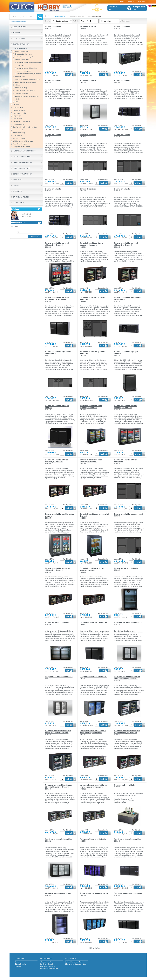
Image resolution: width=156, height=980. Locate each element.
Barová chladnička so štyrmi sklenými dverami (92, 569)
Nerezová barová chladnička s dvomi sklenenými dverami (127, 678)
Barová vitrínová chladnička (126, 568)
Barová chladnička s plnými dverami (126, 352)
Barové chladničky (95, 16)
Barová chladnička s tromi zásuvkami (125, 461)
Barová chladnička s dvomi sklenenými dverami (57, 244)
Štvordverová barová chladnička (94, 893)
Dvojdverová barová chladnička (93, 622)
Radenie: (76, 21)
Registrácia (131, 2)
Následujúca (95, 948)
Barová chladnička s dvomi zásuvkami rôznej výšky (57, 298)
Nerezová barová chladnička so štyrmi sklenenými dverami (59, 786)
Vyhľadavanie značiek (18, 22)
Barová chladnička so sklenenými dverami (60, 515)
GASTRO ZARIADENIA (58, 16)
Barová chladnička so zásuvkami (128, 514)
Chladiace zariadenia (77, 16)
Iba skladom (126, 21)
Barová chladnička (53, 26)
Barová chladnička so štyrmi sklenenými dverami (58, 569)
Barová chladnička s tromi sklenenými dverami (91, 407)
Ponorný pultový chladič (125, 785)
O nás (122, 2)
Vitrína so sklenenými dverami (58, 893)
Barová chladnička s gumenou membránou (93, 298)
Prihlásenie (141, 2)
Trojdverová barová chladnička (59, 839)
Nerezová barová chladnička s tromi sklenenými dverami (93, 732)
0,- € (139, 8)
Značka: (48, 21)
